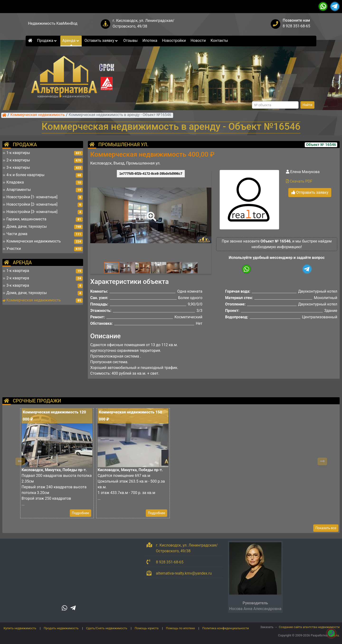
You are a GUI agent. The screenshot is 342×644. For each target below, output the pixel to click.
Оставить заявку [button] (102, 41)
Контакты (219, 41)
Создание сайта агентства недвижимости (309, 627)
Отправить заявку (310, 192)
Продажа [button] (47, 41)
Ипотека (150, 41)
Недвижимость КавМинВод (53, 23)
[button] (151, 213)
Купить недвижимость (20, 628)
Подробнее (81, 513)
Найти (307, 105)
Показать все (326, 528)
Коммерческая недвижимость (38, 115)
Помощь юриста (147, 628)
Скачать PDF (299, 181)
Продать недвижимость (61, 628)
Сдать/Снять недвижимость (107, 628)
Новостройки (174, 41)
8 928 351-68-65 (296, 26)
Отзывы (131, 41)
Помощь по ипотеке (180, 628)
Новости (198, 41)
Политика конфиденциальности (226, 628)
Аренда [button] (71, 41)
